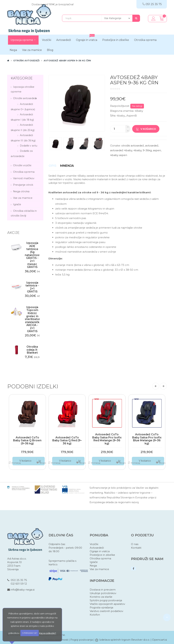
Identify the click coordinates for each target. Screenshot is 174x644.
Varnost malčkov (24, 178)
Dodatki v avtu (29, 146)
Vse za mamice (23, 198)
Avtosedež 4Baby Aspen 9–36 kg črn (67, 60)
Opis (53, 166)
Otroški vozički (22, 165)
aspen (157, 150)
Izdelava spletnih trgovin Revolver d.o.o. (125, 640)
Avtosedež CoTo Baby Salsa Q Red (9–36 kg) (67, 440)
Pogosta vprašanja (101, 607)
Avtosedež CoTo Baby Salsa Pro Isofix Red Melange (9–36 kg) (107, 439)
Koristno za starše (101, 597)
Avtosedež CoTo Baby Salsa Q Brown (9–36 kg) (27, 440)
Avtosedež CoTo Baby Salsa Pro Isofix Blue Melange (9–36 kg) (147, 439)
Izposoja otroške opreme (23, 89)
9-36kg (147, 150)
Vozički (94, 544)
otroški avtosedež (133, 146)
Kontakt (136, 548)
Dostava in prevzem (103, 590)
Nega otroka (21, 191)
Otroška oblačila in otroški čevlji (24, 213)
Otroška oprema (24, 172)
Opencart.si (159, 640)
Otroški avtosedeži (26, 60)
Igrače (17, 204)
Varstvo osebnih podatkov (106, 611)
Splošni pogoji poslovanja (106, 600)
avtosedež (152, 146)
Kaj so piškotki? (48, 633)
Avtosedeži (97, 548)
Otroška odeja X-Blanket (32, 350)
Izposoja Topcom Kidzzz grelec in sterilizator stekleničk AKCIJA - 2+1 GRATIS (32, 319)
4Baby (139, 111)
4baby (137, 150)
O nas (135, 544)
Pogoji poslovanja (82, 640)
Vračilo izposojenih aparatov (107, 604)
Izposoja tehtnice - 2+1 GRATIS (32, 287)
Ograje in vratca (100, 551)
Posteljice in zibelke (102, 555)
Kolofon (95, 615)
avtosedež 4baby (121, 150)
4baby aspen (119, 155)
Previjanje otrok (23, 185)
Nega (93, 566)
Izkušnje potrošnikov (103, 593)
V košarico (146, 129)
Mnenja (67, 166)
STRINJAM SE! (30, 633)
